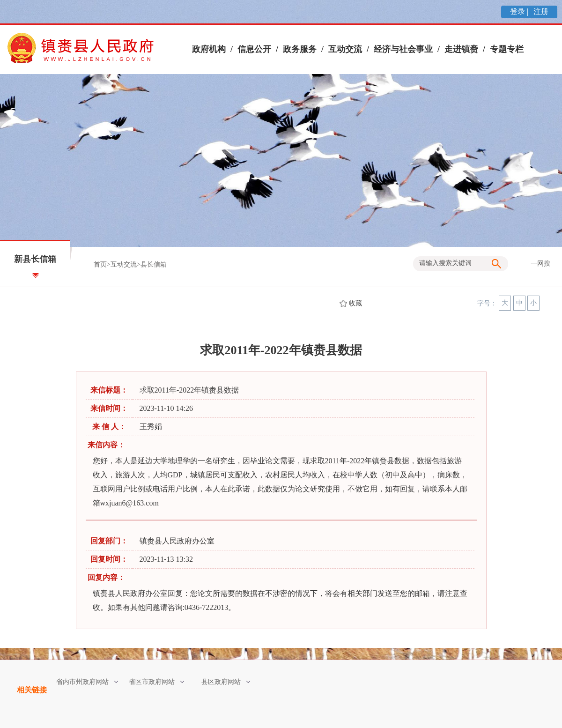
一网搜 (540, 264)
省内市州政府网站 (87, 682)
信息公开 (254, 49)
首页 (100, 264)
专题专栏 (507, 49)
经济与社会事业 (403, 49)
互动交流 (345, 49)
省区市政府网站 (156, 682)
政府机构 (209, 49)
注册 (540, 11)
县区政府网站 (226, 682)
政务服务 (300, 49)
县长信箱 (154, 264)
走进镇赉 (461, 49)
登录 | (520, 11)
